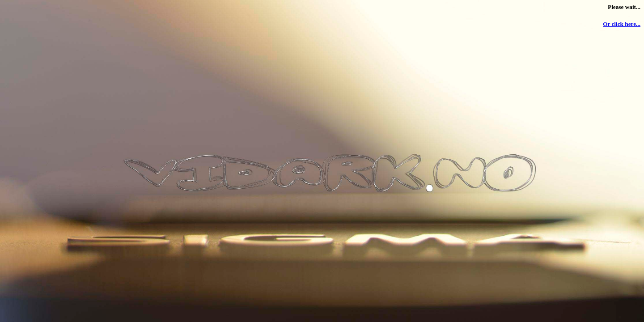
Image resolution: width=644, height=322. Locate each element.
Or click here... (622, 24)
